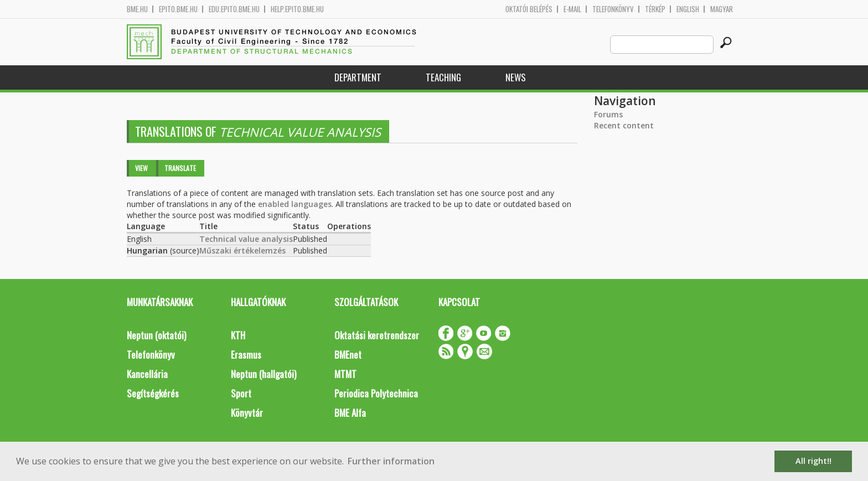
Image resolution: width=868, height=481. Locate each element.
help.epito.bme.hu (297, 9)
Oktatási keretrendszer (377, 335)
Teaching (443, 77)
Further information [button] (391, 461)
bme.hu (137, 9)
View (141, 168)
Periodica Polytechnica (376, 393)
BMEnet (348, 355)
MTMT (345, 374)
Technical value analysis (246, 239)
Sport (241, 393)
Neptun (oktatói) (156, 335)
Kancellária (147, 374)
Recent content (624, 125)
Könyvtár (247, 413)
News (516, 77)
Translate (180, 168)
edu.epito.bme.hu (234, 9)
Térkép (655, 9)
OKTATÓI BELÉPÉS (529, 9)
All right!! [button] (813, 461)
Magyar (722, 9)
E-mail (572, 9)
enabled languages (295, 204)
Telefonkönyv (613, 9)
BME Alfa (350, 413)
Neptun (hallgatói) (263, 374)
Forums (608, 114)
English (688, 9)
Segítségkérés (153, 393)
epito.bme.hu (178, 9)
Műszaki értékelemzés (242, 250)
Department (358, 77)
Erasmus (246, 355)
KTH (238, 335)
